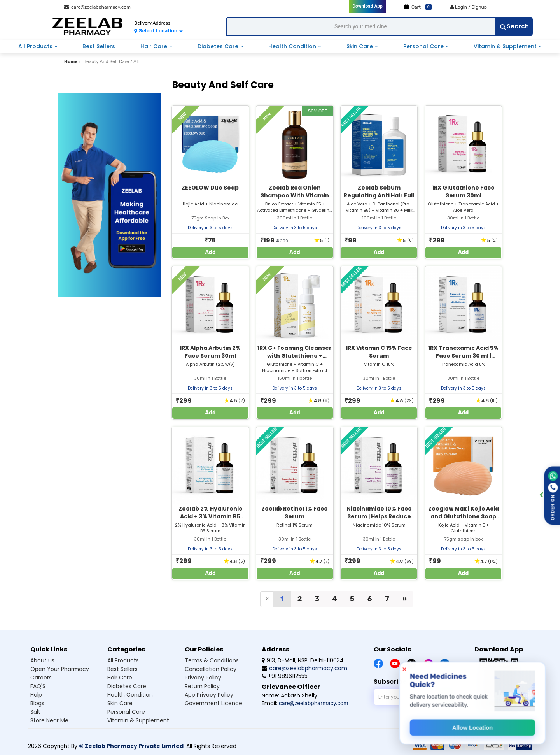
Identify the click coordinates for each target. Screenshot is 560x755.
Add (210, 252)
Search (514, 26)
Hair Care (155, 46)
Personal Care (424, 46)
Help (36, 695)
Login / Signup (469, 7)
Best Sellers (99, 46)
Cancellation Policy (211, 669)
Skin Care (360, 46)
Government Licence (213, 703)
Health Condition (293, 46)
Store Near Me (49, 720)
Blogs (37, 703)
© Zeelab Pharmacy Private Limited (131, 746)
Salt (35, 712)
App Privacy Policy (209, 695)
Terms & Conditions (212, 660)
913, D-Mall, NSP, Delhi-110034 (303, 660)
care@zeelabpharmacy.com (97, 7)
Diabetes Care (219, 46)
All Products (36, 46)
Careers (41, 678)
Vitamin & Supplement (506, 46)
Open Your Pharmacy (60, 669)
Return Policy (202, 686)
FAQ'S (38, 686)
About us (42, 660)
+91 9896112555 (285, 676)
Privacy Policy (203, 678)
